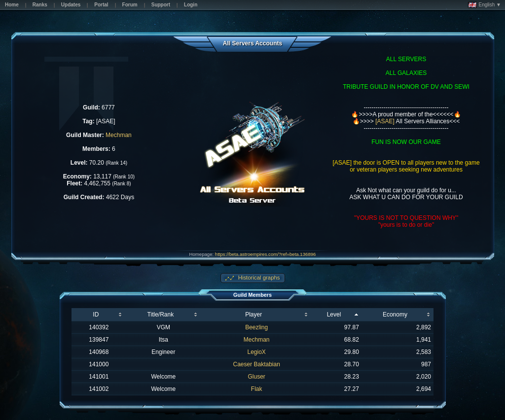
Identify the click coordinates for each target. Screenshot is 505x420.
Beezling (256, 327)
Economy (395, 315)
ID (96, 315)
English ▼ (485, 5)
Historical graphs (258, 278)
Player (253, 315)
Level (334, 315)
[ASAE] (385, 121)
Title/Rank (161, 315)
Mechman (119, 135)
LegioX (257, 352)
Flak (257, 389)
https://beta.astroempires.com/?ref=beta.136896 (266, 254)
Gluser (257, 377)
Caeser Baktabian (256, 364)
